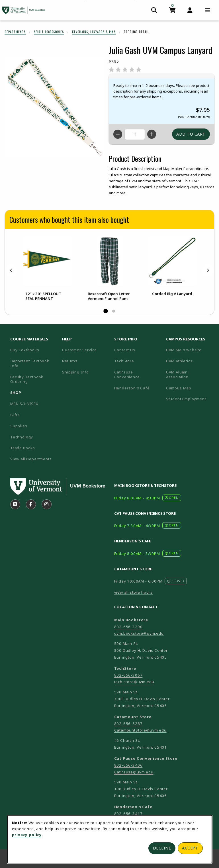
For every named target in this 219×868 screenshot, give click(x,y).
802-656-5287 (128, 724)
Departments (15, 32)
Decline (162, 848)
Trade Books (23, 448)
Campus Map (190, 388)
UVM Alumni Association (190, 374)
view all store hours (134, 592)
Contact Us (125, 350)
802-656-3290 (128, 627)
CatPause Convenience (127, 374)
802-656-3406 (128, 765)
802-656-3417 (128, 814)
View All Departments (31, 459)
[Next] (208, 270)
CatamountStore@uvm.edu (140, 730)
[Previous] (11, 270)
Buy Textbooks (25, 350)
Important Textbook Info (30, 363)
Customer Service (79, 350)
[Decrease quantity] (118, 134)
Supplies (19, 426)
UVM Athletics (190, 361)
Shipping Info (75, 372)
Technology (22, 437)
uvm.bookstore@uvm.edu (139, 633)
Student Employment (190, 399)
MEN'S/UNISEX (24, 404)
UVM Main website (190, 350)
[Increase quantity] (152, 134)
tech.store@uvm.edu (134, 682)
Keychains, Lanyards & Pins (94, 32)
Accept (190, 848)
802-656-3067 (128, 675)
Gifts (15, 415)
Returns (70, 361)
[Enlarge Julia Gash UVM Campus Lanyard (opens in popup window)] (54, 107)
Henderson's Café (132, 388)
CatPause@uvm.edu (134, 772)
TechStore (124, 361)
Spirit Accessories (49, 32)
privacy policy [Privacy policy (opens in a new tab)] (27, 835)
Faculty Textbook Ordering (27, 379)
